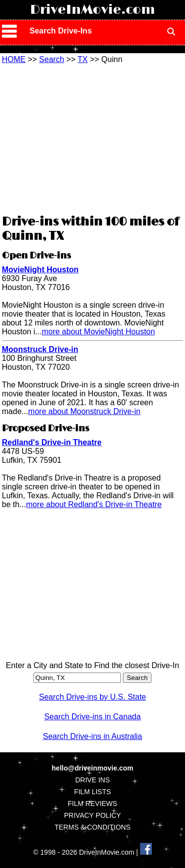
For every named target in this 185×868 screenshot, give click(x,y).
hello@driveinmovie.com (92, 768)
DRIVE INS (92, 780)
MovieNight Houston (40, 270)
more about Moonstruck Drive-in (84, 411)
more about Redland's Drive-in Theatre (94, 504)
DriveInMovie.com (92, 10)
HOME (14, 59)
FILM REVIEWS (92, 804)
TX (82, 59)
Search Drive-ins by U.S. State (92, 697)
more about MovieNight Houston (98, 332)
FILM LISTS (92, 792)
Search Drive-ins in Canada (93, 717)
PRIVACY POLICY (92, 815)
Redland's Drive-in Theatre (52, 442)
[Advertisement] (93, 138)
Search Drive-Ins (61, 31)
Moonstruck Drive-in (40, 349)
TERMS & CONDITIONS (92, 827)
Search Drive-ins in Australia (92, 736)
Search (52, 59)
